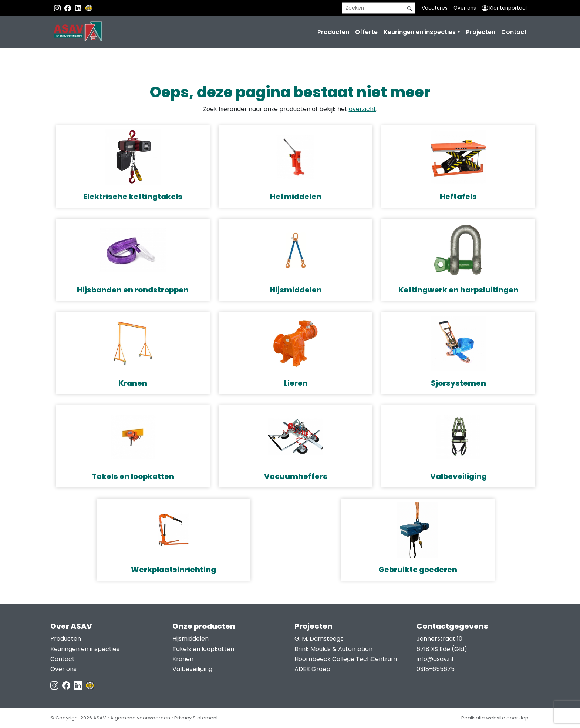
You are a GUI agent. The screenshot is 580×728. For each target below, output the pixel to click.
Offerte (366, 32)
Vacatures (435, 8)
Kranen (183, 659)
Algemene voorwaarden (140, 718)
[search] (378, 8)
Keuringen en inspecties (420, 32)
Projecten (481, 32)
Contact (514, 32)
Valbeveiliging (192, 669)
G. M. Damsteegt (319, 639)
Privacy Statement (196, 718)
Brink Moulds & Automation (333, 649)
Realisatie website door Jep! (495, 718)
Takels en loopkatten (203, 649)
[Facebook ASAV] (68, 8)
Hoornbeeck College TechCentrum (346, 659)
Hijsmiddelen (190, 639)
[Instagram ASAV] (58, 8)
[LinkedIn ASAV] (79, 685)
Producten (333, 32)
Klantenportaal (504, 8)
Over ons (465, 8)
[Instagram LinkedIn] (79, 8)
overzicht (362, 109)
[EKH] (89, 8)
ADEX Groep (312, 669)
